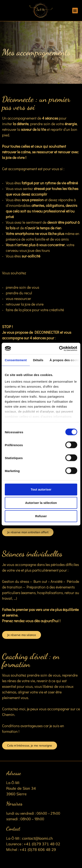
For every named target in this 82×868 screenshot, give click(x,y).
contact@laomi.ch (37, 838)
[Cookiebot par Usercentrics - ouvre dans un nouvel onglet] (59, 348)
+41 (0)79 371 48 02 (42, 844)
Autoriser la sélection (41, 503)
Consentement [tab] (16, 360)
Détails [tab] (38, 360)
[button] (75, 11)
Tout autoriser (41, 489)
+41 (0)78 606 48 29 (38, 850)
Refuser (41, 516)
